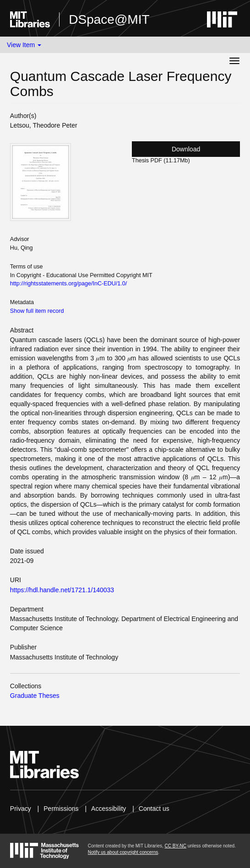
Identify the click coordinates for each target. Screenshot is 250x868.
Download (186, 149)
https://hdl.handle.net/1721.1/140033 (62, 590)
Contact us (154, 809)
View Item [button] (24, 45)
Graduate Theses (35, 696)
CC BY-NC (176, 846)
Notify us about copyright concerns (123, 852)
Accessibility (109, 809)
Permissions (61, 809)
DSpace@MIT (109, 19)
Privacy (21, 809)
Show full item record (37, 311)
